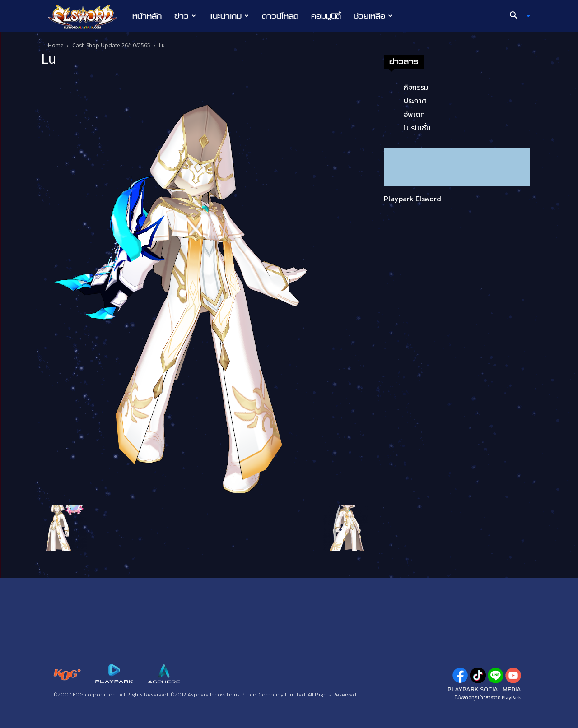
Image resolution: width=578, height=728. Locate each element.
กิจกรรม (416, 87)
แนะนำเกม (229, 16)
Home (56, 45)
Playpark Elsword (413, 199)
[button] (517, 16)
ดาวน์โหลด (280, 16)
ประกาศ (415, 101)
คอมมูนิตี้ (326, 16)
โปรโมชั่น (417, 128)
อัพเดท (414, 114)
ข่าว (185, 16)
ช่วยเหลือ (373, 16)
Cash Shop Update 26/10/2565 (111, 45)
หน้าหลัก (147, 16)
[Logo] (87, 16)
